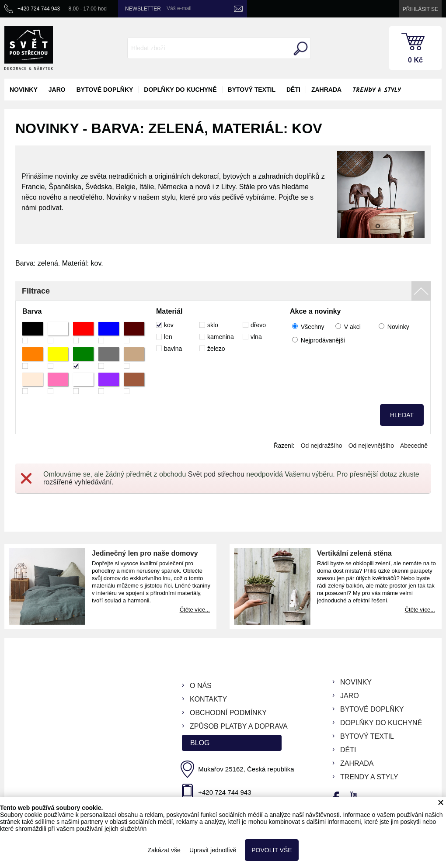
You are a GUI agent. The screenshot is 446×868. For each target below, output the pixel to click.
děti (293, 90)
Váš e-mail (179, 8)
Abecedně (414, 446)
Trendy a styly (376, 90)
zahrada (326, 90)
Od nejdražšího (322, 446)
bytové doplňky (105, 90)
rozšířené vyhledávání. (78, 482)
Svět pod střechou (216, 474)
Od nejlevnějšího (371, 446)
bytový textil (252, 90)
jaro (57, 90)
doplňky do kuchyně (180, 90)
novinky (24, 90)
